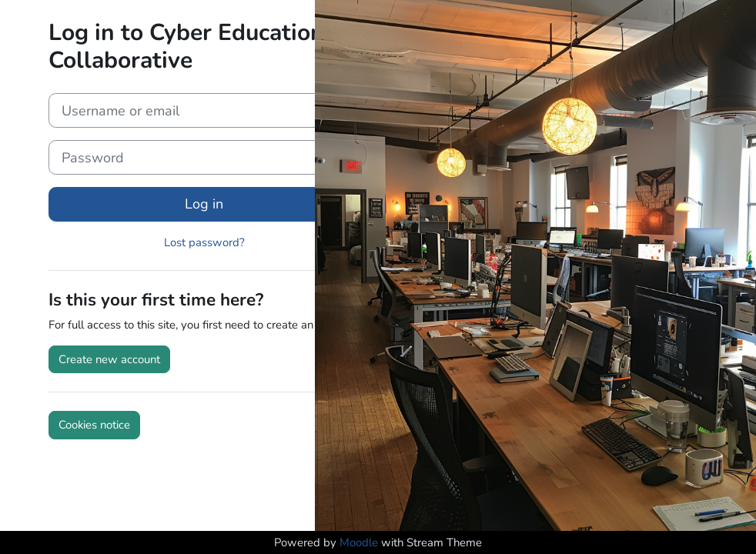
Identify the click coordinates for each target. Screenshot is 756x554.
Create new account (109, 359)
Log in (204, 204)
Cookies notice (94, 425)
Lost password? (204, 242)
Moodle (359, 542)
